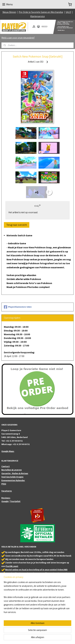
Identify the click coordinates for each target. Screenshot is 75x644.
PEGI (4, 484)
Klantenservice (37, 16)
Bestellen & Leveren (12, 470)
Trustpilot (15, 501)
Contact (6, 466)
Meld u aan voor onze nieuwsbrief (18, 38)
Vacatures (7, 491)
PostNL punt (12, 566)
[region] (37, 598)
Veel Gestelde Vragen (12, 477)
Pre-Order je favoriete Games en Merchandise (41, 12)
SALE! (68, 12)
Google (5, 501)
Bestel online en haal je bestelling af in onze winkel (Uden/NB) (36, 570)
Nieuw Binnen (9, 12)
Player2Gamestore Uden (18, 307)
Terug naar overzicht (17, 225)
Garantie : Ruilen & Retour (15, 473)
